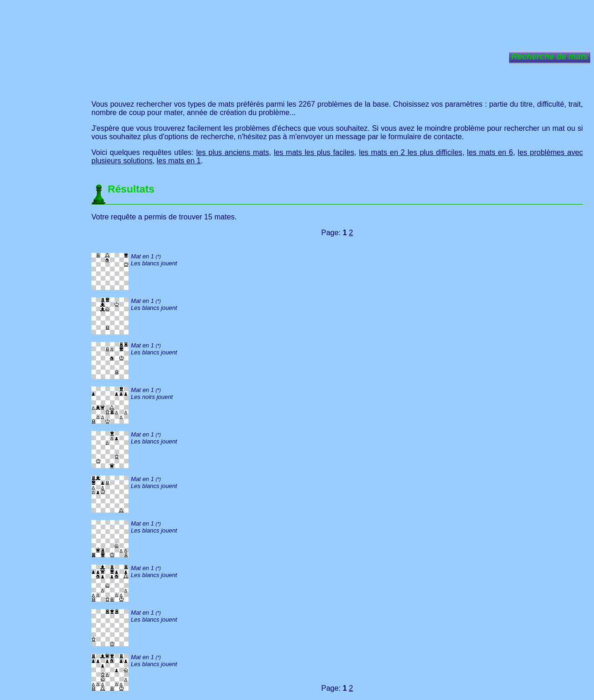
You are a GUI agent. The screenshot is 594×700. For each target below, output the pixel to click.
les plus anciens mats (233, 152)
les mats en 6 (490, 152)
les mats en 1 (179, 161)
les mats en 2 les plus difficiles (410, 152)
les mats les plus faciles (314, 152)
